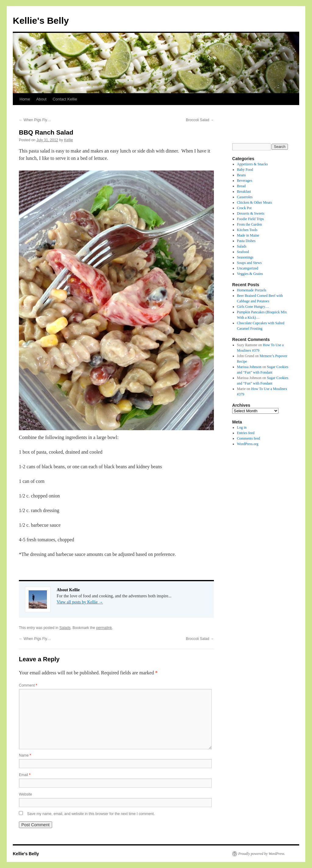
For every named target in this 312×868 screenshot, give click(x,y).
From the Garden (250, 224)
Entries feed (246, 433)
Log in (242, 427)
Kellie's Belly (41, 21)
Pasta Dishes (246, 241)
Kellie (68, 140)
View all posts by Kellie (80, 602)
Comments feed (249, 438)
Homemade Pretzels (252, 290)
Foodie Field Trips (251, 219)
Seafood (243, 252)
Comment (28, 685)
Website (25, 794)
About (41, 99)
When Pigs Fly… (35, 120)
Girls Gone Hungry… (253, 307)
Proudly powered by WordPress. (262, 854)
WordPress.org (248, 444)
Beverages (245, 181)
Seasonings (245, 257)
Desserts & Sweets (251, 213)
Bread (241, 186)
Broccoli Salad (200, 120)
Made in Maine (248, 235)
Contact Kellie (65, 99)
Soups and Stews (249, 263)
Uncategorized (248, 268)
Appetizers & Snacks (252, 164)
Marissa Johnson (249, 367)
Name (25, 755)
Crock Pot (244, 208)
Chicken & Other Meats (255, 202)
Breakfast (244, 192)
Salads (65, 628)
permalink (104, 628)
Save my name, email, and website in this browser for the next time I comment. (91, 814)
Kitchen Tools (247, 230)
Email (25, 775)
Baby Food (245, 170)
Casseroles (245, 197)
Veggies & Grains (250, 274)
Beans (241, 175)
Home (25, 99)
